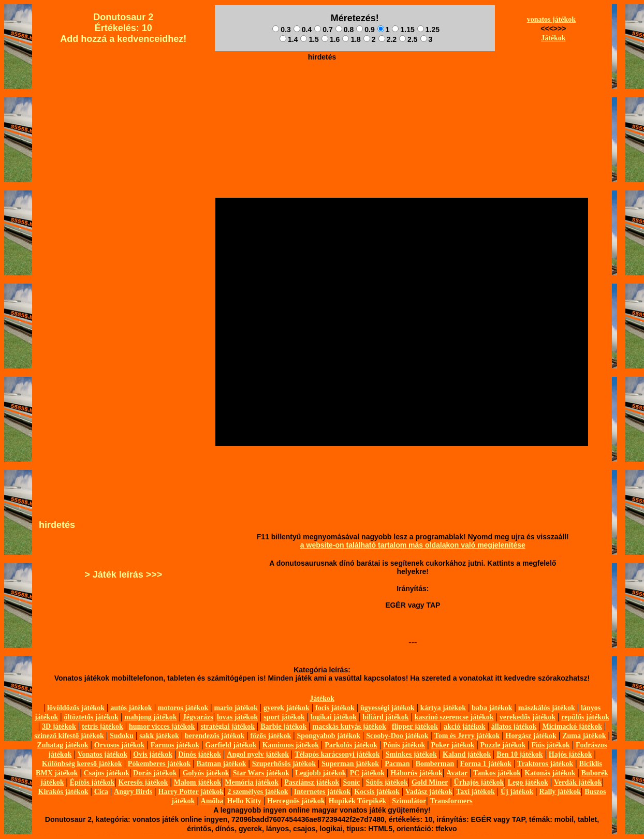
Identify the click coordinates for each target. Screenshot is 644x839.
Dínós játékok (200, 754)
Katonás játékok (550, 773)
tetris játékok (103, 726)
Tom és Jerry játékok (467, 736)
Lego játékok (528, 782)
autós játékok (131, 708)
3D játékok (59, 726)
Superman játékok (350, 764)
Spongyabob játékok (329, 736)
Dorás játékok (155, 773)
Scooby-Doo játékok (397, 736)
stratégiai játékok (228, 726)
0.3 (281, 30)
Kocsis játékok (377, 792)
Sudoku (122, 736)
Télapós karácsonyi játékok (337, 754)
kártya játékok (443, 708)
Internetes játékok (322, 792)
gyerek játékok (287, 708)
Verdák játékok (578, 782)
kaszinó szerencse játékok (454, 717)
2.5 (408, 39)
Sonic (352, 782)
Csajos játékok (107, 773)
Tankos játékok (497, 773)
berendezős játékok (215, 736)
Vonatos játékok (103, 754)
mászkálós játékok (547, 708)
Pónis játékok (404, 745)
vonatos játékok (552, 19)
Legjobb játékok (320, 773)
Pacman (397, 764)
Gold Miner (430, 782)
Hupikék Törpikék (357, 801)
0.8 (345, 30)
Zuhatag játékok (62, 745)
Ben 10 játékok (519, 754)
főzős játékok (270, 736)
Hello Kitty (244, 801)
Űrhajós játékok (479, 782)
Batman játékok (221, 764)
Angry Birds (133, 792)
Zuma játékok (584, 736)
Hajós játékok (570, 754)
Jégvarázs (198, 717)
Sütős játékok (386, 782)
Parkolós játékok (351, 745)
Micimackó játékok (572, 726)
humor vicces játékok (162, 726)
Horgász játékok (531, 736)
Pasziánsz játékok (312, 782)
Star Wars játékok (261, 773)
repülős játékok (585, 717)
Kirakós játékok (63, 792)
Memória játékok (252, 782)
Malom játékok (197, 782)
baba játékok (492, 708)
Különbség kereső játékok (82, 764)
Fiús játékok (550, 745)
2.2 (387, 39)
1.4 (289, 39)
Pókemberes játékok (159, 764)
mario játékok (236, 708)
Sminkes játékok (411, 754)
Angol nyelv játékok (258, 754)
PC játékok (367, 773)
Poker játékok (452, 745)
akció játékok (465, 726)
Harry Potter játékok (191, 792)
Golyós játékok (206, 773)
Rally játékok (560, 792)
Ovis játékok (153, 754)
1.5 (309, 39)
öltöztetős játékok (91, 717)
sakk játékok (159, 736)
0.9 (365, 30)
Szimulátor (409, 801)
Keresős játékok (143, 782)
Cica (101, 792)
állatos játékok (514, 726)
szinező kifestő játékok (69, 736)
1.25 (428, 30)
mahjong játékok (151, 717)
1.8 (351, 39)
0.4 (303, 30)
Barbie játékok (283, 726)
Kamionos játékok (291, 745)
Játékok (553, 38)
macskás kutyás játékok (349, 726)
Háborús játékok (416, 773)
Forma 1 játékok (486, 764)
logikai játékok (334, 717)
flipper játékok (415, 726)
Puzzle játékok (503, 745)
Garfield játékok (231, 745)
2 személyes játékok (258, 792)
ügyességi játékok (387, 708)
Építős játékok (92, 782)
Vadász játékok (429, 792)
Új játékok (517, 792)
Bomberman (435, 764)
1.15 (403, 30)
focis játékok (335, 708)
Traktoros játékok (545, 764)
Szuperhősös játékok (284, 764)
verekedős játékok (528, 717)
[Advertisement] (322, 89)
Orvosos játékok (120, 745)
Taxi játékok (475, 792)
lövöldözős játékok (76, 708)
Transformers (451, 801)
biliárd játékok (385, 717)
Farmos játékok (175, 745)
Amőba (212, 801)
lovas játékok (237, 717)
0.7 (323, 30)
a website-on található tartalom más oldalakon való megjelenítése (413, 545)
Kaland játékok (467, 754)
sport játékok (284, 717)
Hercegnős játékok (296, 801)
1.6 (331, 39)
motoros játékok (183, 708)
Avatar (457, 773)
